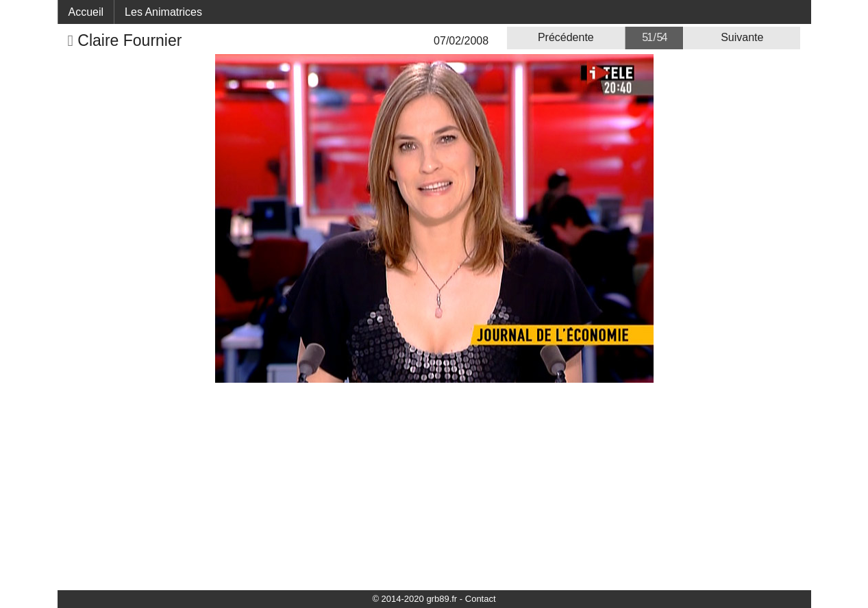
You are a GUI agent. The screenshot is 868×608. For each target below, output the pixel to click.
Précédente (566, 37)
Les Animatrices (163, 12)
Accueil (86, 12)
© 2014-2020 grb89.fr (414, 599)
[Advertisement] (434, 485)
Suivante (742, 37)
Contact (481, 599)
